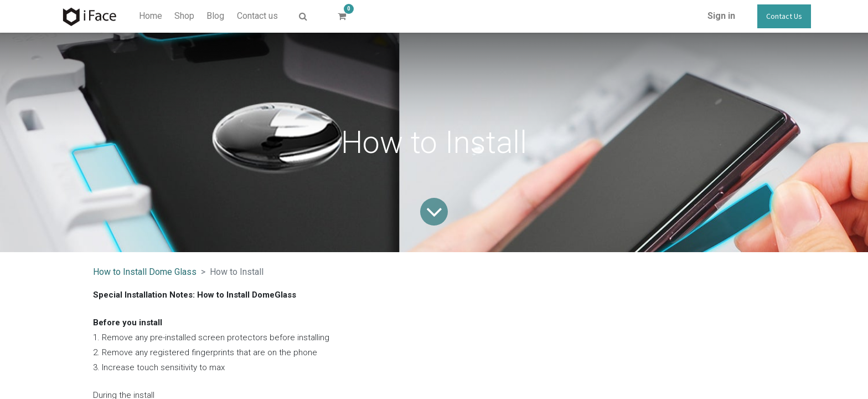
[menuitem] (150, 16)
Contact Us (784, 16)
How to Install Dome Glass (145, 272)
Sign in (721, 16)
